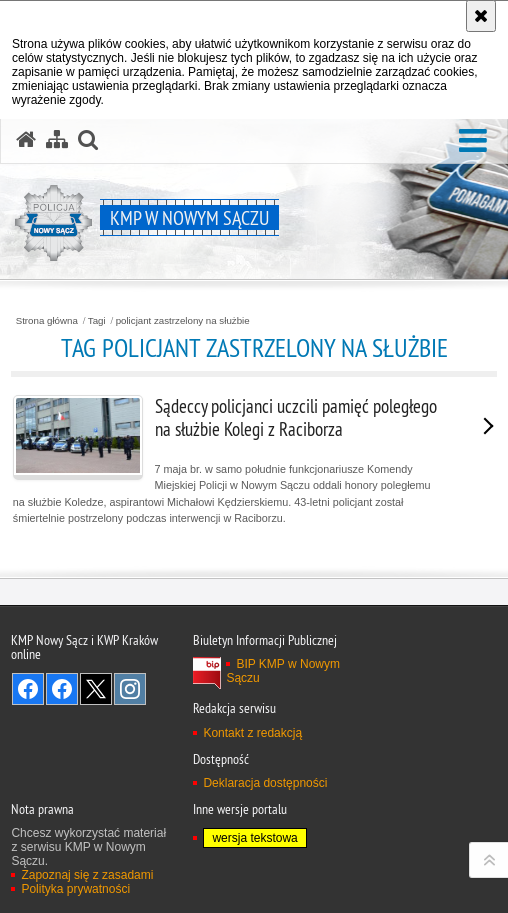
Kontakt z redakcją (252, 733)
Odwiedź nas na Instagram (130, 689)
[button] (473, 141)
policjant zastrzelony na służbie (183, 321)
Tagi (97, 321)
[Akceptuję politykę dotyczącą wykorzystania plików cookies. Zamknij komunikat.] (481, 16)
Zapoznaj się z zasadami (87, 875)
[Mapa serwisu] (57, 140)
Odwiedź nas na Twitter (96, 689)
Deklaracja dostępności (265, 783)
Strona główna (47, 321)
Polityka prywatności (75, 889)
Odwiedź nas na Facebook (28, 689)
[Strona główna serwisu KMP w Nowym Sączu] (26, 140)
